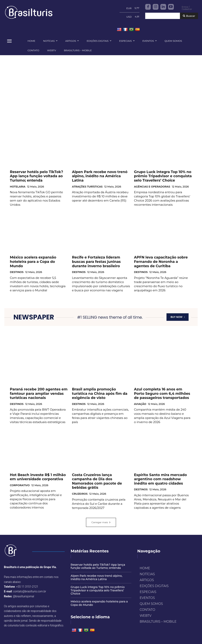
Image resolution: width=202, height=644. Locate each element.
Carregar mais (101, 516)
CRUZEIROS (80, 483)
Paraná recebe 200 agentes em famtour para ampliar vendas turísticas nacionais (34, 390)
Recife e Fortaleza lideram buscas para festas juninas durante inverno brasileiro (99, 260)
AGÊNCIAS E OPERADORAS (152, 186)
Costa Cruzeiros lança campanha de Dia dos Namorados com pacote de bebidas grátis (100, 473)
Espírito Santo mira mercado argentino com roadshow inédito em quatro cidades (162, 473)
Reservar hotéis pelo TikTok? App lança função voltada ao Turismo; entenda (36, 177)
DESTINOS (17, 266)
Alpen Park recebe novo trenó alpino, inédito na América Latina (101, 175)
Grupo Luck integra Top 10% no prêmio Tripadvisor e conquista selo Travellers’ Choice (162, 177)
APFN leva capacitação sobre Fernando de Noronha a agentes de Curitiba (161, 260)
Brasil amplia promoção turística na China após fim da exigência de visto (100, 388)
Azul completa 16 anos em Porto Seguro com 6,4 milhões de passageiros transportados (159, 390)
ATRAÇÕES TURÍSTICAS (87, 182)
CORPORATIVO (20, 479)
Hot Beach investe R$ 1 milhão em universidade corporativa (36, 471)
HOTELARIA (18, 186)
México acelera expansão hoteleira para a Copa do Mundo (36, 258)
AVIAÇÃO (140, 399)
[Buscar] (189, 16)
